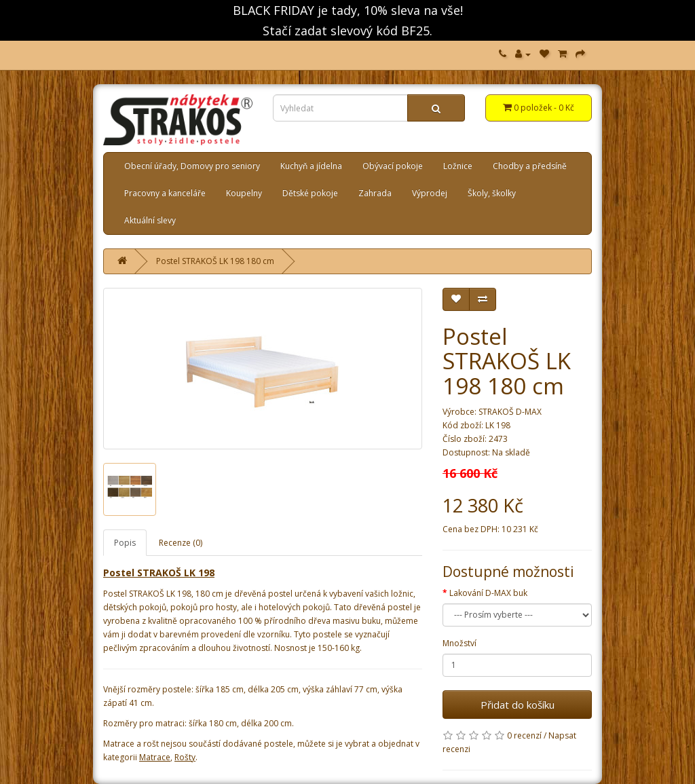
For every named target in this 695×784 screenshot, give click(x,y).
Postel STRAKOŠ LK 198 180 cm (215, 261)
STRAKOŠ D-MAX (510, 412)
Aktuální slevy (150, 220)
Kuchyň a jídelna (311, 166)
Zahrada (375, 193)
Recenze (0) (181, 543)
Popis (125, 543)
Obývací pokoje (393, 166)
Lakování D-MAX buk (488, 593)
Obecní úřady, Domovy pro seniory (192, 166)
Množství (459, 643)
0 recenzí (524, 735)
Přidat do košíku (518, 705)
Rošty (185, 757)
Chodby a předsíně (530, 166)
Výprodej (430, 193)
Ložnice (458, 166)
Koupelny (244, 193)
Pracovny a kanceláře (165, 193)
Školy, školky (492, 193)
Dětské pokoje (310, 193)
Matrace (155, 757)
